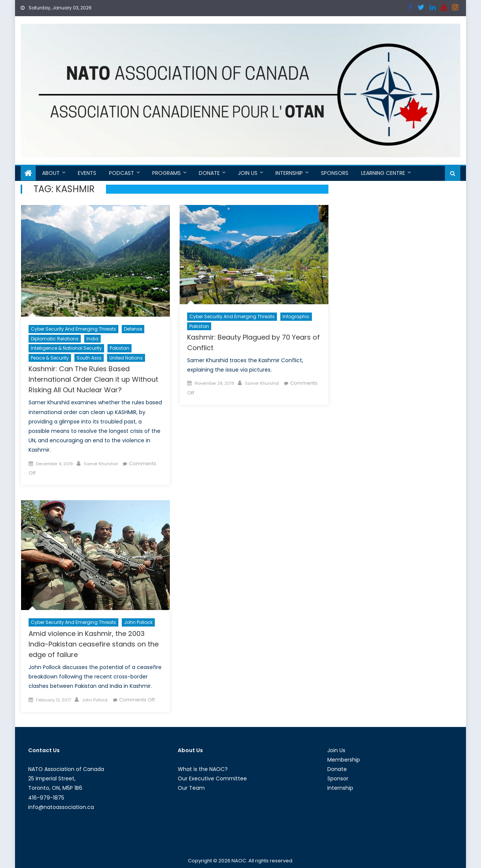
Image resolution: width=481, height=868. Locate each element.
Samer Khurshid (101, 464)
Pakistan (119, 348)
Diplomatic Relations (55, 339)
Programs (166, 173)
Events (87, 173)
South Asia (89, 358)
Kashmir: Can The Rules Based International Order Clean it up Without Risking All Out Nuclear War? (93, 379)
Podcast (122, 173)
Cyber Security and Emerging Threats (73, 329)
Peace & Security (50, 358)
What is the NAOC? (203, 769)
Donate (209, 173)
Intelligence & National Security (66, 348)
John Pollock (138, 622)
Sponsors (335, 173)
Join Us (248, 173)
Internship (289, 173)
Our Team (191, 788)
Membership (344, 760)
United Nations (126, 358)
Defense (133, 329)
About (51, 173)
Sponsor (338, 778)
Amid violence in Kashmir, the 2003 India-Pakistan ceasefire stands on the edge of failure (94, 644)
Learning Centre (383, 173)
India (92, 339)
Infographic (296, 316)
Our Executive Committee (212, 778)
